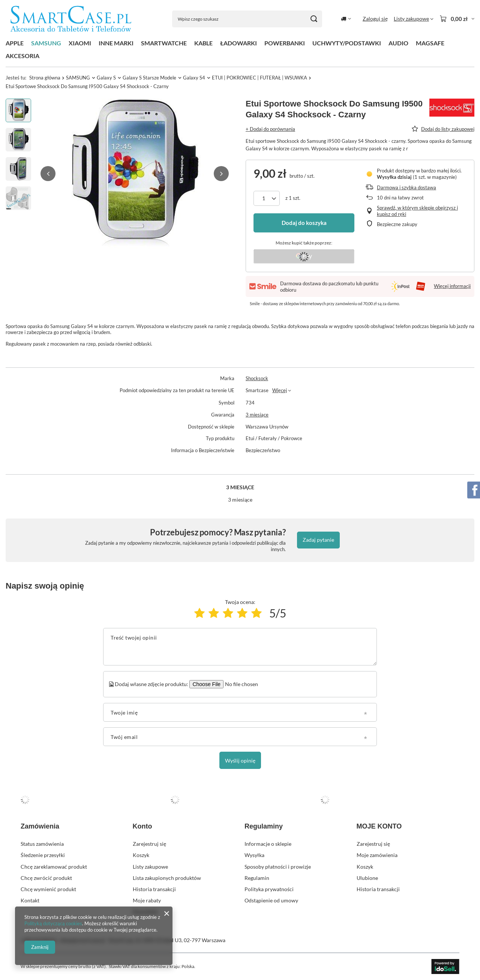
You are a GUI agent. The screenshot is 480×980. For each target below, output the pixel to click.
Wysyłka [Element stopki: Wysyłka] (254, 855)
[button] (48, 174)
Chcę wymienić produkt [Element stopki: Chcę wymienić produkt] (48, 889)
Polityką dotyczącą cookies (53, 923)
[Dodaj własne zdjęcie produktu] (240, 684)
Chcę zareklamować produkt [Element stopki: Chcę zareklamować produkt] (54, 867)
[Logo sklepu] (71, 19)
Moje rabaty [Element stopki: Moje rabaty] (147, 900)
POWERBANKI (285, 43)
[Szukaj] (314, 19)
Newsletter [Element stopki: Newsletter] (146, 912)
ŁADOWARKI (238, 43)
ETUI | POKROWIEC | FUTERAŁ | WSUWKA (259, 78)
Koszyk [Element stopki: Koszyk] (141, 855)
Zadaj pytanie (318, 540)
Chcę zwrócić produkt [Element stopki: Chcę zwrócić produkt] (46, 878)
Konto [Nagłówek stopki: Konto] (142, 826)
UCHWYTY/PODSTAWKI (347, 43)
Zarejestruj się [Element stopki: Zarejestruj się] (149, 844)
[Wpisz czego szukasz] (247, 19)
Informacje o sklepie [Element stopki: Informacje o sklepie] (268, 844)
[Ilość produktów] (267, 198)
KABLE (203, 43)
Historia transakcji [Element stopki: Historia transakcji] (154, 889)
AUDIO (398, 43)
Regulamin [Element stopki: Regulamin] (257, 878)
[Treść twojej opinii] (240, 647)
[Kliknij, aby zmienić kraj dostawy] (346, 19)
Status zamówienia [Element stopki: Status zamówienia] (42, 844)
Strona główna (45, 78)
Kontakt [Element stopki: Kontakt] (30, 900)
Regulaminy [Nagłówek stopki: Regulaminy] (264, 826)
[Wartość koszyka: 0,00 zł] (457, 19)
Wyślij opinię (240, 760)
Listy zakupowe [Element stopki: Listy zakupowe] (150, 867)
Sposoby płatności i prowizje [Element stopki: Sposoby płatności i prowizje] (278, 867)
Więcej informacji (452, 286)
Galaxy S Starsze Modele (149, 78)
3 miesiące (257, 415)
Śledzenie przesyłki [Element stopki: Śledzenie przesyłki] (43, 855)
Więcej (280, 390)
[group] (135, 174)
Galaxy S (106, 78)
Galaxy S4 (194, 78)
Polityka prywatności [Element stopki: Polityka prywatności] (269, 889)
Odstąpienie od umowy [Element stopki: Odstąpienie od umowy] (271, 900)
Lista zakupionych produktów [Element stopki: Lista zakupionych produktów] (167, 878)
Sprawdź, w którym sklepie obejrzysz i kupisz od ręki (417, 211)
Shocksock (257, 378)
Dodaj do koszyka (304, 223)
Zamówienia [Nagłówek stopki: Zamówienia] (40, 826)
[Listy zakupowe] (414, 19)
